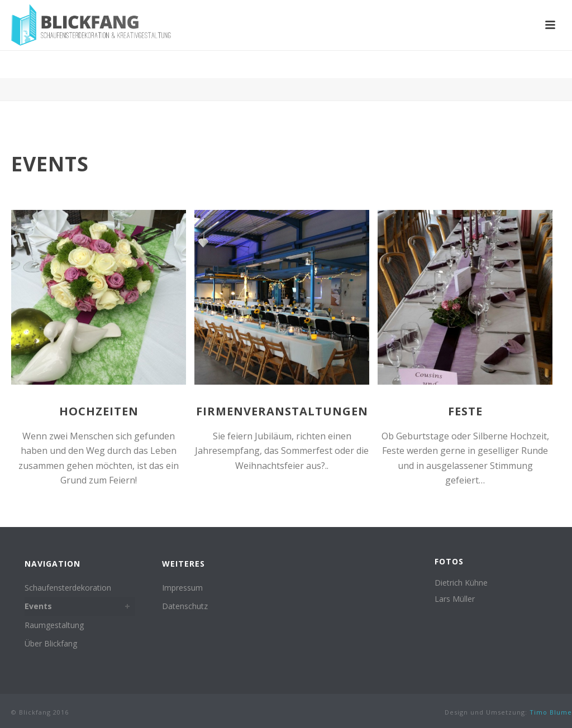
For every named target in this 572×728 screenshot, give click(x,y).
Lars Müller (455, 599)
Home (510, 68)
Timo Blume (551, 712)
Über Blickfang (51, 643)
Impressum (182, 588)
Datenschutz (185, 606)
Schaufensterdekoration (68, 588)
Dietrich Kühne (461, 583)
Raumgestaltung (54, 625)
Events (38, 606)
